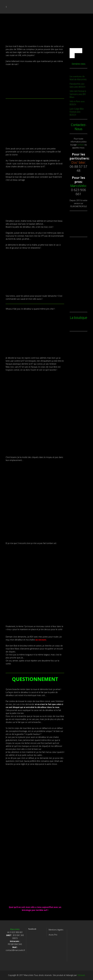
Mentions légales (56, 930)
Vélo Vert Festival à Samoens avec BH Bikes (78, 94)
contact (81, 145)
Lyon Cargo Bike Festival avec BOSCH (77, 112)
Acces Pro (53, 935)
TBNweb (81, 975)
